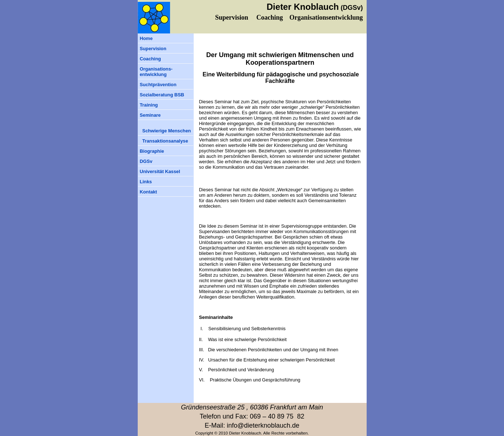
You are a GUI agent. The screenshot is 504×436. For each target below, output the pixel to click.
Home (146, 38)
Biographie (152, 151)
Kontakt (149, 192)
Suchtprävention (158, 85)
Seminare (150, 115)
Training (149, 105)
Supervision (153, 49)
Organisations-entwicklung (156, 72)
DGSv (146, 161)
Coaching (150, 59)
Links (146, 182)
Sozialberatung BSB (162, 95)
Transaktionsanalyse (164, 141)
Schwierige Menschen (166, 131)
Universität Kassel (160, 171)
